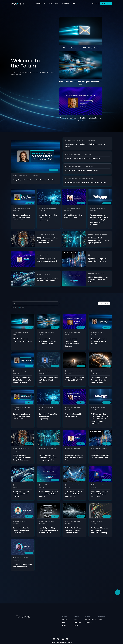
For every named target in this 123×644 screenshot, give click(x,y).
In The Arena (66, 3)
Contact (76, 625)
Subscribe (95, 3)
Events (57, 3)
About (74, 3)
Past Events (89, 622)
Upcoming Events (90, 619)
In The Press (77, 622)
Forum (51, 3)
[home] (17, 3)
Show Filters (104, 306)
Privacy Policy (102, 619)
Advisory (38, 3)
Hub (45, 3)
